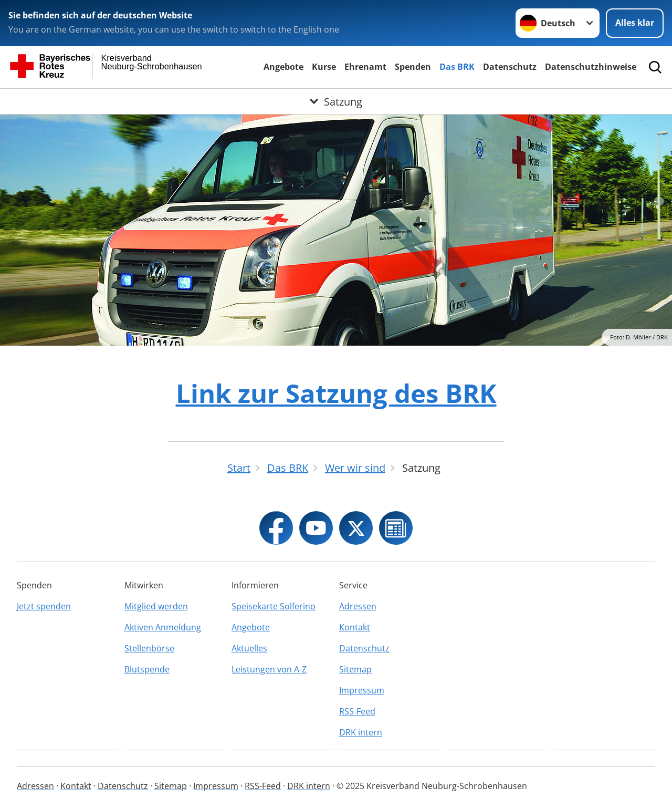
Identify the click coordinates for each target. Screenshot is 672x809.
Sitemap (355, 669)
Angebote (283, 67)
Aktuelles (249, 648)
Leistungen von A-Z (269, 669)
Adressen (358, 606)
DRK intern (361, 732)
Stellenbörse (149, 648)
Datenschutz (510, 67)
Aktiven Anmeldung (163, 627)
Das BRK (457, 67)
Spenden (413, 67)
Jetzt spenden (44, 606)
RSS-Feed (357, 711)
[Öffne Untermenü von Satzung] (336, 101)
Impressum (362, 690)
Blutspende (147, 669)
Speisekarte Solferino (274, 606)
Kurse (324, 67)
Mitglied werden (156, 606)
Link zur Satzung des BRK (336, 393)
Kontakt (355, 627)
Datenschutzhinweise (591, 67)
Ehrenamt (365, 67)
